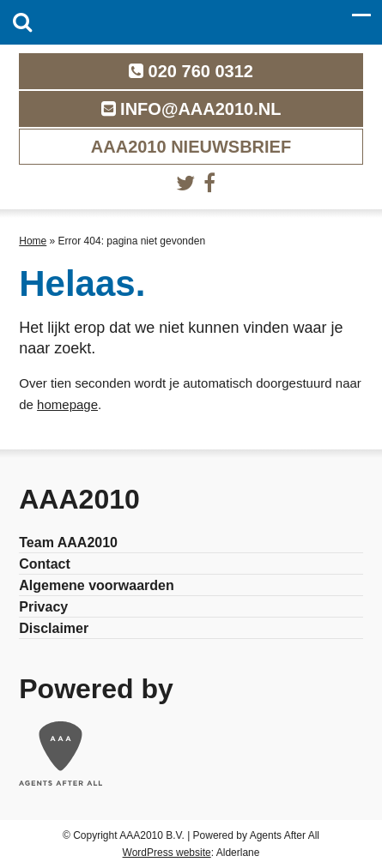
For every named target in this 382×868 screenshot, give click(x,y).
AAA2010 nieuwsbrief (191, 147)
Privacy (43, 607)
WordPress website (167, 853)
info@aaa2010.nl (191, 109)
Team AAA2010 (68, 542)
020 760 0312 (191, 71)
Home (33, 241)
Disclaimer (54, 628)
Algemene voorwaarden (97, 585)
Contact (45, 564)
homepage (67, 404)
